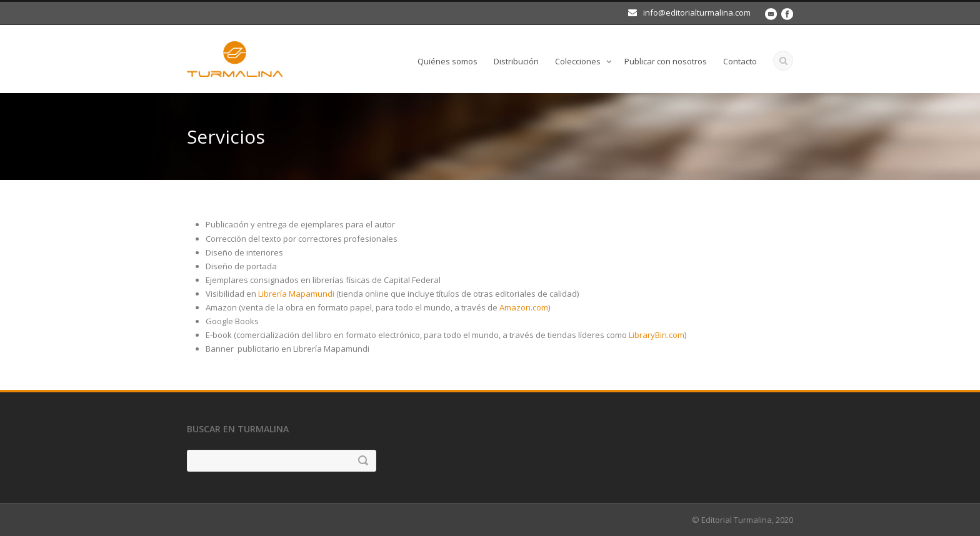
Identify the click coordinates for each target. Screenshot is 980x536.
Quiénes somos (447, 61)
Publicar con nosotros (666, 61)
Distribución (516, 61)
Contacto (740, 61)
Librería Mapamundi (296, 294)
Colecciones (578, 61)
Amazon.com (524, 307)
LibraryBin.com (657, 335)
